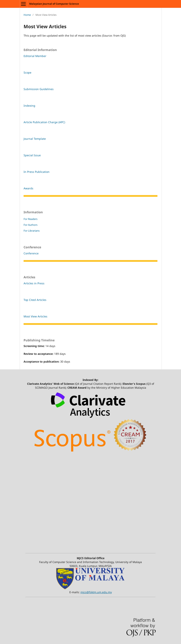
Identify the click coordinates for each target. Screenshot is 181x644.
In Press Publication (37, 172)
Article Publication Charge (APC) (44, 122)
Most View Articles (35, 316)
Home (27, 15)
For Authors (30, 225)
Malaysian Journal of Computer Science (54, 4)
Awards (28, 188)
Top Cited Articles (35, 300)
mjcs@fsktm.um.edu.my (96, 592)
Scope (27, 72)
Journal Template (35, 139)
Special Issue (32, 155)
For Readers (30, 219)
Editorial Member (35, 56)
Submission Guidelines (39, 89)
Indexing (29, 106)
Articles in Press (34, 283)
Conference (31, 253)
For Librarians (32, 231)
